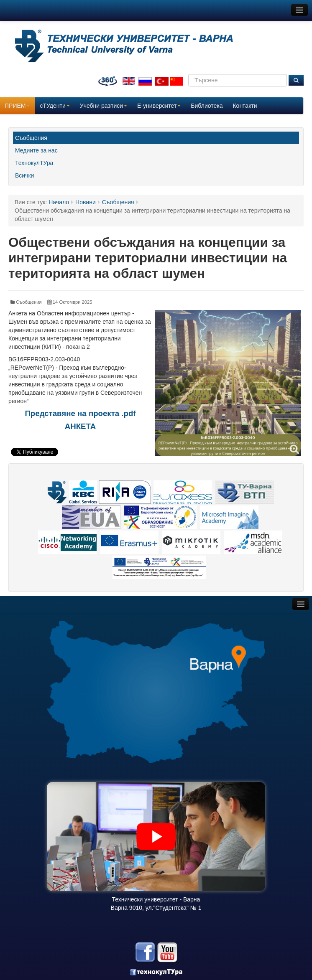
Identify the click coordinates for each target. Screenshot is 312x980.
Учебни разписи (104, 106)
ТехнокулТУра (34, 163)
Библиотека (207, 106)
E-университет (159, 106)
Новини (86, 202)
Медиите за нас (36, 150)
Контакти (245, 106)
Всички (24, 175)
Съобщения (31, 138)
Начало (59, 202)
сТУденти (55, 106)
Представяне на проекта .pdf (80, 413)
